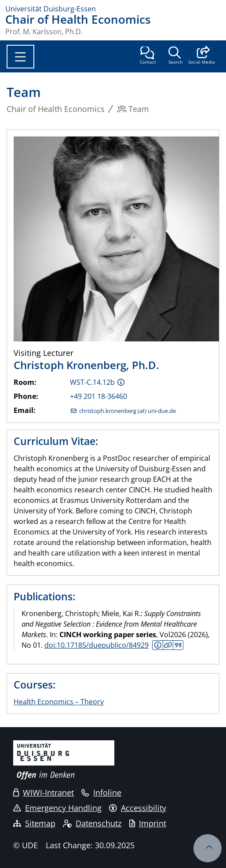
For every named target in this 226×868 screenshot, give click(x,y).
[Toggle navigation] (20, 57)
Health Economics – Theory (59, 702)
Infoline (101, 793)
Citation (178, 645)
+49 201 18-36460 (98, 396)
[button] (202, 56)
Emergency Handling (57, 808)
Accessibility (138, 808)
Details (168, 645)
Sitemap (34, 823)
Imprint (148, 823)
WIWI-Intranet (44, 793)
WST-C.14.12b (92, 382)
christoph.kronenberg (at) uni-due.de (128, 411)
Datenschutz (92, 823)
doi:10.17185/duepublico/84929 (97, 645)
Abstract (158, 645)
